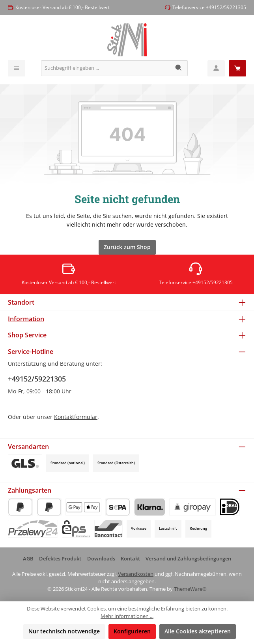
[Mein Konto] (216, 68)
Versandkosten (136, 574)
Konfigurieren (132, 631)
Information (26, 319)
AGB (28, 559)
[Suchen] (179, 68)
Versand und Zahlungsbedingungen (188, 559)
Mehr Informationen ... (127, 616)
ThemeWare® (190, 589)
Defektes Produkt (60, 559)
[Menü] (17, 68)
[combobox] (106, 68)
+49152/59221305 (37, 379)
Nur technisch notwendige (64, 631)
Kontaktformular (76, 417)
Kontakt (130, 559)
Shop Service (27, 335)
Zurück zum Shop (127, 247)
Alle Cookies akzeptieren (198, 631)
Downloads (101, 559)
